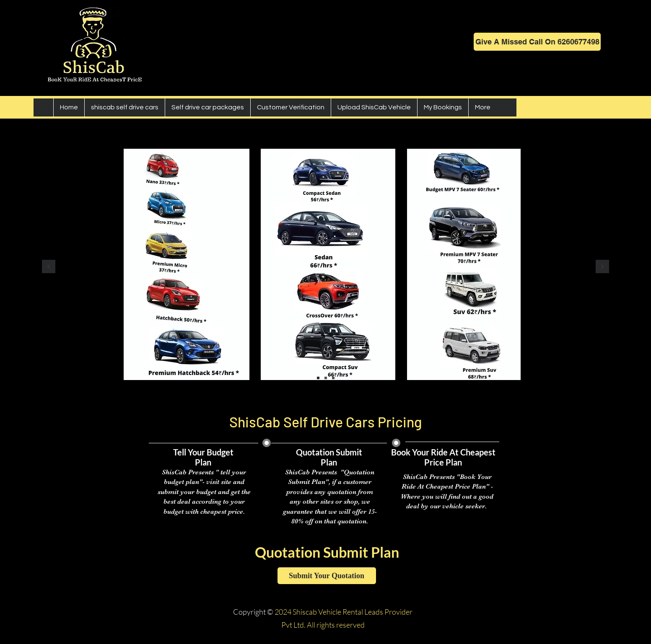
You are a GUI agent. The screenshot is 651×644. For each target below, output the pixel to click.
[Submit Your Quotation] (327, 576)
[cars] (318, 378)
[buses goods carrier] (333, 378)
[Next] (602, 267)
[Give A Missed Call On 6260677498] (537, 42)
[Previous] (49, 267)
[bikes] (326, 378)
